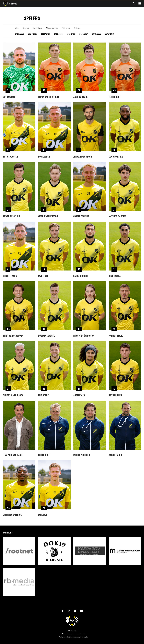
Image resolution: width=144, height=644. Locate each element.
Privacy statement (67, 634)
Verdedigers (37, 28)
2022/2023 (58, 34)
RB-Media (85, 637)
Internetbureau (77, 637)
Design (69, 637)
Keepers (26, 28)
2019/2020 (97, 34)
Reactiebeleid (81, 634)
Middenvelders (52, 28)
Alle (17, 28)
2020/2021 (84, 34)
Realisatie (62, 637)
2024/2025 (33, 34)
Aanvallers (66, 28)
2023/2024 (45, 34)
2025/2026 (20, 34)
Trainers (77, 28)
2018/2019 (109, 34)
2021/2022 (71, 34)
